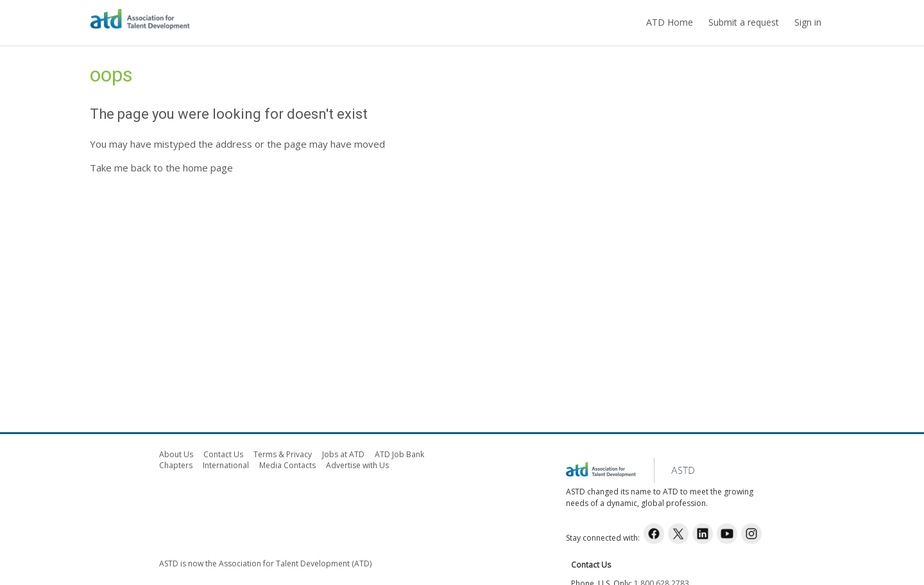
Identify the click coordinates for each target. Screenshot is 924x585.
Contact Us (223, 454)
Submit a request (744, 22)
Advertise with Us (357, 465)
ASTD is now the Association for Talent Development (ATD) (265, 563)
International (226, 465)
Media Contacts (287, 465)
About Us (176, 454)
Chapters (176, 465)
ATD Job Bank (399, 454)
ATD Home (670, 22)
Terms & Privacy (283, 454)
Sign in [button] (808, 22)
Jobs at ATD (343, 454)
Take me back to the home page (161, 168)
